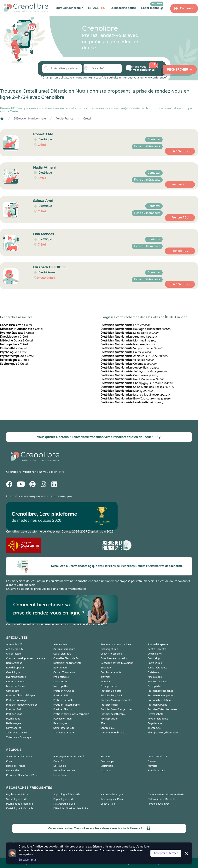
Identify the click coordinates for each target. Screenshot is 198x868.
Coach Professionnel (112, 654)
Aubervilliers (130, 368)
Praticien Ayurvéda (64, 691)
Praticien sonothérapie (113, 714)
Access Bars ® (14, 644)
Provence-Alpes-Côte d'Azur (22, 775)
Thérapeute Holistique (113, 733)
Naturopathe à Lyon (112, 795)
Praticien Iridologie (17, 700)
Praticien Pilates (110, 705)
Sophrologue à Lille (17, 799)
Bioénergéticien (109, 649)
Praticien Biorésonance (160, 691)
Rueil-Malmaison (133, 379)
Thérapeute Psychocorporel (163, 733)
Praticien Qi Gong (157, 705)
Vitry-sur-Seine (132, 348)
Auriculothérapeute (64, 649)
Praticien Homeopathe (160, 696)
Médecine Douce (15, 686)
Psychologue (13, 719)
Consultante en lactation (114, 658)
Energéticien (155, 663)
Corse (9, 761)
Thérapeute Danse (16, 733)
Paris (125, 325)
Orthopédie (154, 686)
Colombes (128, 364)
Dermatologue (14, 663)
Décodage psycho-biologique (117, 663)
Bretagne (106, 757)
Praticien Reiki (14, 709)
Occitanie (106, 771)
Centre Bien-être (157, 649)
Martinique (107, 766)
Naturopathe (61, 686)
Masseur (105, 682)
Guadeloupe (107, 761)
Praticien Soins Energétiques (116, 709)
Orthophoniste (109, 686)
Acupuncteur (61, 644)
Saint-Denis (129, 333)
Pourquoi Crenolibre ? (69, 8)
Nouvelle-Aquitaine (64, 771)
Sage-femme (155, 723)
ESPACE (97, 8)
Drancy (127, 391)
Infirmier (105, 677)
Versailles (128, 360)
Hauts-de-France (16, 766)
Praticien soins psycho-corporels (71, 714)
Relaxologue (60, 723)
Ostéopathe (13, 691)
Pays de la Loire (156, 771)
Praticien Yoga (14, 714)
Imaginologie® (61, 677)
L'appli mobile (152, 8)
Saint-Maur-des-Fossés (137, 387)
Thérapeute (154, 728)
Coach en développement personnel (26, 658)
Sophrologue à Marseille (67, 795)
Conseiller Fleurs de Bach (67, 658)
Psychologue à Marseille (20, 804)
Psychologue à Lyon (159, 804)
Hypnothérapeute (16, 677)
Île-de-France (65, 119)
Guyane (152, 761)
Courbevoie (129, 375)
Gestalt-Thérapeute (64, 672)
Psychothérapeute (158, 719)
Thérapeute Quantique (19, 737)
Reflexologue (14, 723)
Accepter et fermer (166, 853)
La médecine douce (123, 8)
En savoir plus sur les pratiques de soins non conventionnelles (46, 589)
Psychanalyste (156, 714)
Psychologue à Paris (17, 795)
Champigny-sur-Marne (137, 383)
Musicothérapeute (158, 682)
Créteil (87, 119)
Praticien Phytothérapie (67, 705)
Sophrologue (108, 728)
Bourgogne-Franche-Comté (69, 757)
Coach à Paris (108, 804)
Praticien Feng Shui (111, 696)
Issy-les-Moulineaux (135, 395)
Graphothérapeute (111, 672)
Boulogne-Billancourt (136, 329)
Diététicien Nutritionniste (30, 119)
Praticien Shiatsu (63, 709)
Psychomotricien (62, 719)
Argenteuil (129, 337)
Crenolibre (14, 472)
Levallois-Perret (132, 402)
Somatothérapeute (64, 728)
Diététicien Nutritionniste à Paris (166, 795)
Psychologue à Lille (64, 799)
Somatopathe (14, 728)
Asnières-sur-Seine (134, 356)
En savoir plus (28, 860)
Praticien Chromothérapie (20, 696)
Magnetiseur (61, 682)
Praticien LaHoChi (63, 700)
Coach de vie (155, 654)
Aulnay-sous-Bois (134, 372)
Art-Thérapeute (15, 649)
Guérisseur (154, 672)
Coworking (154, 658)
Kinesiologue (155, 677)
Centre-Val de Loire (158, 757)
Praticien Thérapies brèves (163, 709)
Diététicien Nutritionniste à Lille (71, 808)
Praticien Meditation (159, 700)
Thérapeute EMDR (64, 733)
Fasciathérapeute (157, 668)
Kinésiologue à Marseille (20, 808)
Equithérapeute (15, 668)
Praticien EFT (61, 696)
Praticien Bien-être (111, 691)
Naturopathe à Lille (64, 804)
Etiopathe (106, 668)
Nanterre (128, 344)
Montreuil (128, 341)
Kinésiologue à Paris (112, 799)
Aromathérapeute (158, 644)
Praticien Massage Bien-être (116, 700)
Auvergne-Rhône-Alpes (19, 757)
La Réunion (60, 766)
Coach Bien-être (62, 654)
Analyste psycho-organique (116, 644)
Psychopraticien (109, 719)
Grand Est (59, 761)
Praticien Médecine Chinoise (22, 705)
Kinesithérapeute (16, 682)
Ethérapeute (60, 668)
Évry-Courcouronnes (135, 399)
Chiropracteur (14, 654)
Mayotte (152, 766)
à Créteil (16, 325)
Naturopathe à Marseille (161, 799)
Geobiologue (13, 672)
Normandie (12, 771)
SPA (103, 723)
